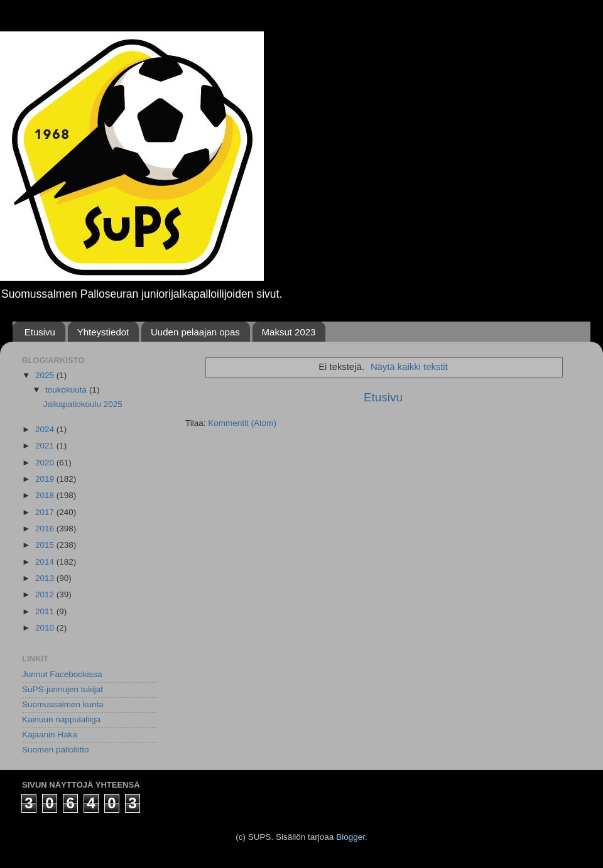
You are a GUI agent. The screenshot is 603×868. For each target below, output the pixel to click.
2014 (46, 562)
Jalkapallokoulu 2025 (83, 404)
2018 (46, 495)
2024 (46, 429)
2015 (46, 545)
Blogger (350, 837)
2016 (46, 529)
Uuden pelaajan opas (195, 332)
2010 (46, 628)
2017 (46, 512)
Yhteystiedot (103, 332)
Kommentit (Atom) (242, 423)
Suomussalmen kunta (63, 704)
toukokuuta (67, 390)
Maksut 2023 (289, 332)
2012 (46, 594)
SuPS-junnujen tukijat (62, 689)
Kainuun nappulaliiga (61, 719)
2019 (46, 479)
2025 (46, 375)
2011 (46, 611)
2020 (46, 463)
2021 (46, 446)
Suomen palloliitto (56, 750)
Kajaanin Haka (50, 735)
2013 (46, 578)
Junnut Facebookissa (62, 674)
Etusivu (40, 332)
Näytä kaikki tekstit (409, 367)
